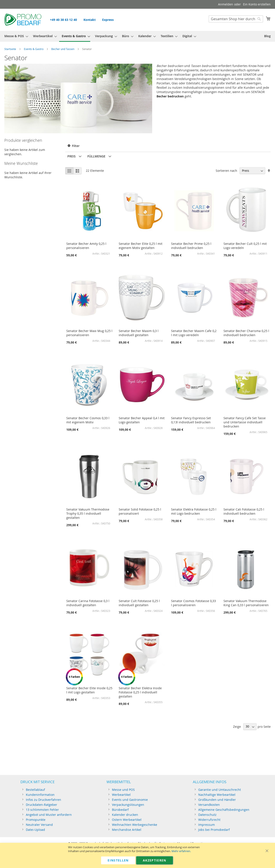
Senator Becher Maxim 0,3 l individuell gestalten (139, 333)
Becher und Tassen (63, 49)
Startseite (10, 49)
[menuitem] (15, 36)
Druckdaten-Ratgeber (42, 805)
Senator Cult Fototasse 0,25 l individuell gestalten (139, 603)
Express (108, 20)
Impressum (207, 825)
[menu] (137, 36)
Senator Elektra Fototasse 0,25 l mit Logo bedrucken (194, 511)
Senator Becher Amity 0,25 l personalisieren (86, 246)
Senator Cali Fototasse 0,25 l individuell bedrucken (244, 511)
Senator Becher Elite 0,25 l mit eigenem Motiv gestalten (141, 246)
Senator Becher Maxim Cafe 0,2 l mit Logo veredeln (194, 333)
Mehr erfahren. (181, 851)
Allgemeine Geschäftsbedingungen (224, 810)
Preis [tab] (72, 156)
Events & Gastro (34, 49)
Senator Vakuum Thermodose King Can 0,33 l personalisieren (246, 603)
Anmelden (226, 4)
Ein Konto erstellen (257, 4)
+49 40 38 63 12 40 (63, 20)
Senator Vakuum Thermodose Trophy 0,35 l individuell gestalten (88, 513)
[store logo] (23, 20)
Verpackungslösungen (128, 805)
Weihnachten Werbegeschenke (135, 825)
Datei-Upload (35, 830)
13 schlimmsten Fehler (42, 810)
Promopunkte (36, 820)
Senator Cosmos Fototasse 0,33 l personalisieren (193, 603)
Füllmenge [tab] (96, 156)
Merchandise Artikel (127, 830)
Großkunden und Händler (217, 800)
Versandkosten (209, 805)
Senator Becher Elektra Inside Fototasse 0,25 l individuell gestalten (140, 692)
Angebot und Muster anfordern (49, 815)
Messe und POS (123, 790)
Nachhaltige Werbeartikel (217, 795)
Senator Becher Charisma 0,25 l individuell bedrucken (246, 333)
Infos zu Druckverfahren (43, 800)
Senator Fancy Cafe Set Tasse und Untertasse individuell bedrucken (245, 422)
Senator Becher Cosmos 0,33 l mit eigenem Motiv (88, 420)
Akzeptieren (155, 860)
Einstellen (118, 860)
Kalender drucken (125, 815)
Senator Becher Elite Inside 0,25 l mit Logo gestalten (89, 690)
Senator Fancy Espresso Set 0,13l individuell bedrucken (191, 420)
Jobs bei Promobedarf (214, 830)
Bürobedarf (120, 810)
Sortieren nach (226, 171)
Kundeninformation (40, 795)
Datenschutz (207, 815)
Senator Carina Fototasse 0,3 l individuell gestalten (88, 603)
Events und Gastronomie (130, 800)
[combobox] (236, 19)
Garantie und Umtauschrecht (220, 790)
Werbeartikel (121, 795)
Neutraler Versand (39, 825)
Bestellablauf (35, 790)
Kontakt (90, 20)
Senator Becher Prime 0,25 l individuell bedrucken (191, 246)
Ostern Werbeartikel (127, 820)
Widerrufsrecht (209, 820)
